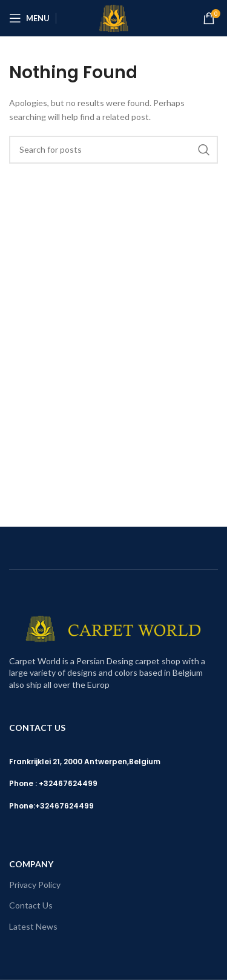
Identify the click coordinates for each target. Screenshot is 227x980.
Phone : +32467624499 (53, 783)
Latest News (33, 926)
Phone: (22, 806)
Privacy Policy (35, 885)
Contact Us (31, 905)
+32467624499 (64, 806)
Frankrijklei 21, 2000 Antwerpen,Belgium (85, 762)
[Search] (113, 150)
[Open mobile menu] (29, 18)
